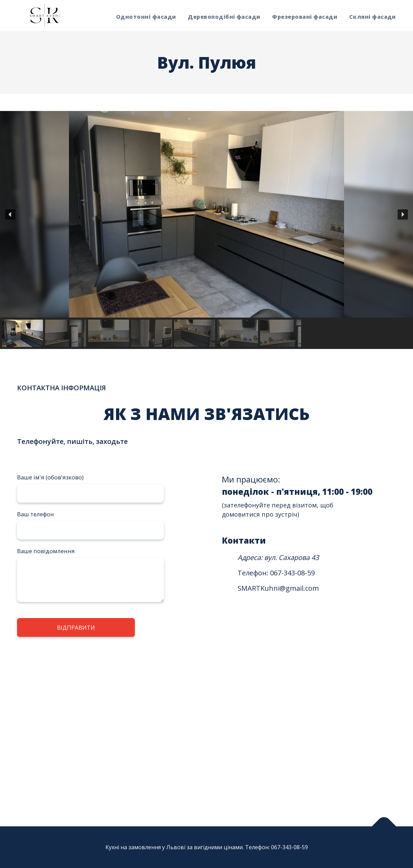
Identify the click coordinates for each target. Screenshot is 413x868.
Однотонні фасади (146, 17)
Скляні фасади (373, 17)
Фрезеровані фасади (305, 17)
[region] (206, 230)
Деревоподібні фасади (224, 17)
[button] (10, 214)
